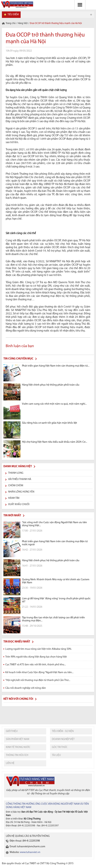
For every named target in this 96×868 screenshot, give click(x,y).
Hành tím (14, 498)
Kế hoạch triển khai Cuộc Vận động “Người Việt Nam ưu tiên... (39, 672)
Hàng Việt (23, 23)
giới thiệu (12, 731)
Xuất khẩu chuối (19, 504)
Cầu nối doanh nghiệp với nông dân (26, 688)
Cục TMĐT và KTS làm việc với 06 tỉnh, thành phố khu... (36, 665)
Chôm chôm (16, 486)
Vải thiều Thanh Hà (20, 479)
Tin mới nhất (12, 516)
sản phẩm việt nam (18, 739)
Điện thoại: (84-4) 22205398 (25, 841)
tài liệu (56, 755)
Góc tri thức (60, 747)
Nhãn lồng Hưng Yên (21, 492)
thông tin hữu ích (17, 755)
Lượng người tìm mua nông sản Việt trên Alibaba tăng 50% (38, 649)
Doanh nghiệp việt (63, 739)
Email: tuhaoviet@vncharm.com (27, 847)
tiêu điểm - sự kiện (63, 731)
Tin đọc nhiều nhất (17, 642)
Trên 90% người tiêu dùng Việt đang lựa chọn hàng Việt (36, 657)
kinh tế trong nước (18, 747)
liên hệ (10, 763)
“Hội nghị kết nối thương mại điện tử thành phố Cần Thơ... (38, 680)
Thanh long (16, 473)
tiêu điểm (13, 15)
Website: (25, 852)
